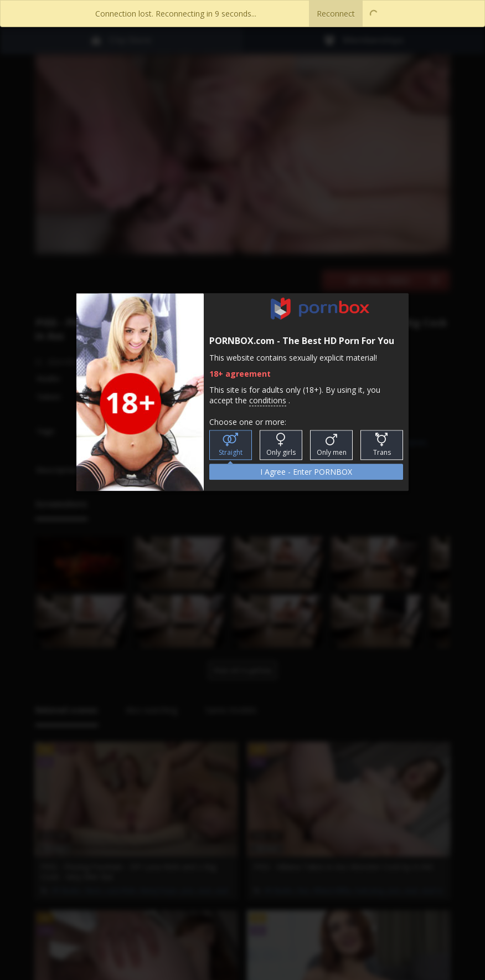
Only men (332, 445)
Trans (382, 445)
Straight (231, 445)
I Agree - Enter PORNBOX (306, 472)
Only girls (281, 445)
